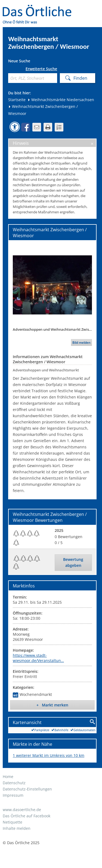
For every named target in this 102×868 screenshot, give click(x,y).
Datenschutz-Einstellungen (27, 789)
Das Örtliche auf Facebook (27, 816)
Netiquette (13, 822)
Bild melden (81, 343)
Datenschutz (14, 783)
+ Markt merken (52, 705)
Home (8, 777)
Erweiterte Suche (41, 69)
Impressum (13, 795)
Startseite (17, 100)
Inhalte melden (17, 828)
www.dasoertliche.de (22, 810)
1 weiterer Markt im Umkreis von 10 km (49, 755)
